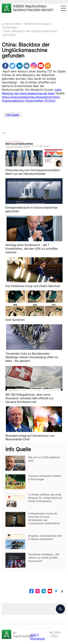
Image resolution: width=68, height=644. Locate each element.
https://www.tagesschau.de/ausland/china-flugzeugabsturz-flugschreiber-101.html (31, 99)
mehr (58, 90)
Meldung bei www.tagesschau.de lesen (28, 93)
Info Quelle (13, 115)
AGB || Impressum (38, 637)
